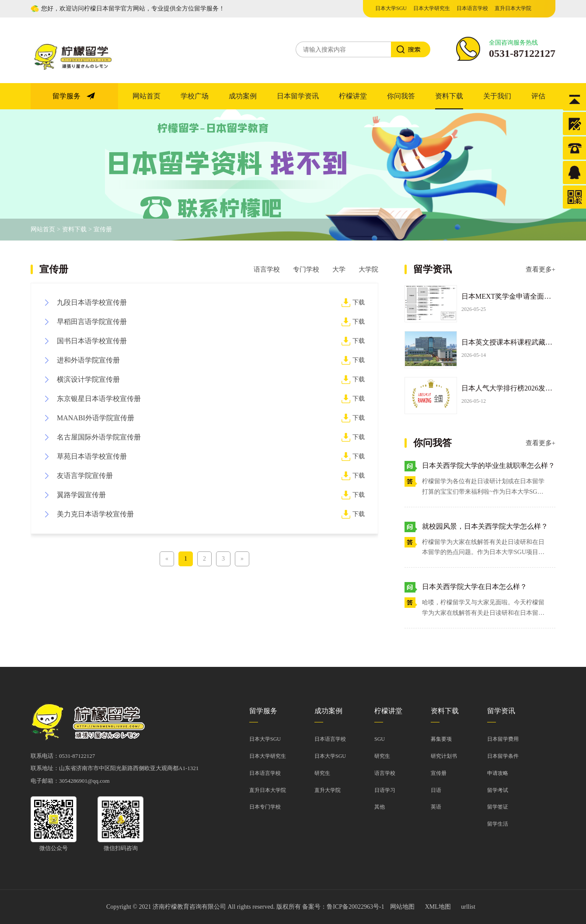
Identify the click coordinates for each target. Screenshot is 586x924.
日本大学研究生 (432, 8)
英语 (436, 807)
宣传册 (103, 229)
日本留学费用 (503, 739)
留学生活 (498, 824)
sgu (380, 739)
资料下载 (449, 96)
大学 (339, 269)
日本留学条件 (503, 756)
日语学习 (385, 790)
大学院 (368, 269)
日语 (436, 790)
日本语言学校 (472, 8)
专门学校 (306, 269)
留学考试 (498, 790)
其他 (380, 807)
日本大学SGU (391, 8)
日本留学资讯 (298, 96)
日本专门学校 (265, 807)
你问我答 (401, 96)
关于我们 (497, 96)
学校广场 (195, 96)
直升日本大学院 (513, 8)
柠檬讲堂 (353, 96)
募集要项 (441, 739)
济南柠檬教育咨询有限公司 (189, 907)
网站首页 (146, 96)
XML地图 (438, 907)
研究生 (322, 773)
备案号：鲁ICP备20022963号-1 (343, 907)
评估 (538, 96)
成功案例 (243, 96)
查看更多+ (541, 269)
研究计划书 (444, 756)
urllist (468, 907)
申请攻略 (498, 773)
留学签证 (498, 807)
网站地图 (402, 907)
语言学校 (267, 269)
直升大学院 (328, 790)
